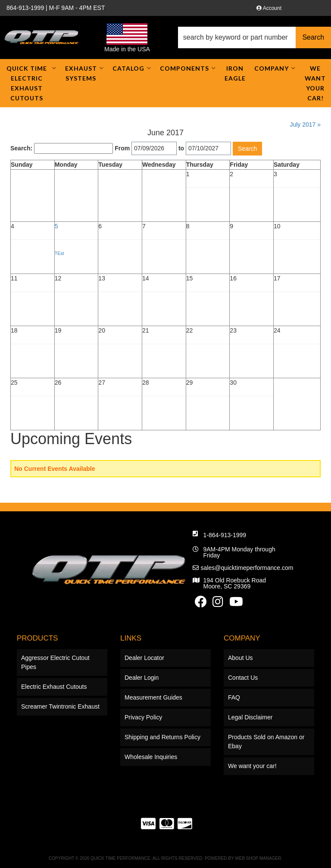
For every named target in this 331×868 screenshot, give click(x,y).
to (181, 148)
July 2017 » (305, 124)
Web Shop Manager (258, 858)
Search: (21, 148)
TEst (59, 253)
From (122, 148)
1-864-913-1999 (225, 535)
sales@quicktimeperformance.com (247, 568)
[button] (254, 37)
